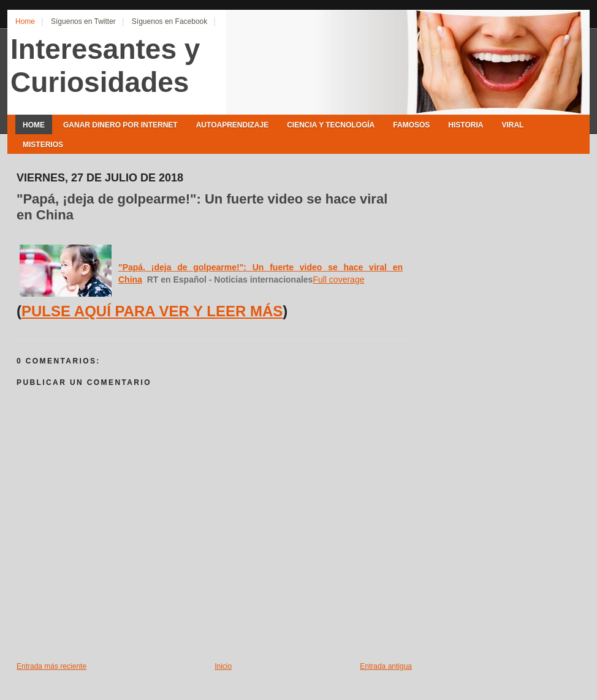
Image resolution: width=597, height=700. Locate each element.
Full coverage (338, 280)
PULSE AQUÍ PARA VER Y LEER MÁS (152, 311)
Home (25, 21)
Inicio (223, 666)
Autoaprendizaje (232, 125)
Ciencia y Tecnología (331, 125)
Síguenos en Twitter (83, 21)
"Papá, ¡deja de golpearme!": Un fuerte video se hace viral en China (202, 207)
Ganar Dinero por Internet (120, 125)
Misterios (43, 145)
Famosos (411, 125)
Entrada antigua (386, 666)
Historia (466, 125)
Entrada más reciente (51, 666)
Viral (512, 125)
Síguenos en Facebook (169, 21)
